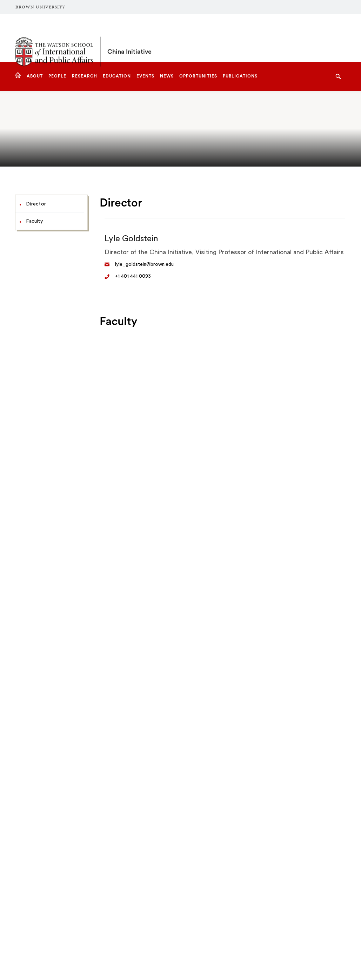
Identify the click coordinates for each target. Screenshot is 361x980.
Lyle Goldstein (131, 239)
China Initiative (129, 38)
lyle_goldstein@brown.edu (144, 264)
